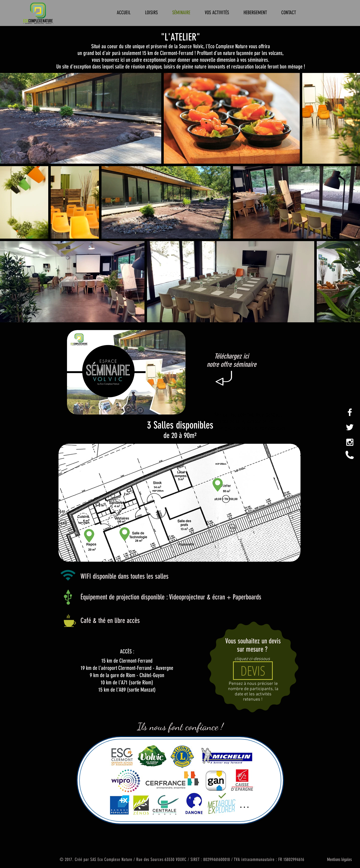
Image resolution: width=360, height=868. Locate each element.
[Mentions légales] (339, 860)
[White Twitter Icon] (350, 427)
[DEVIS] (253, 671)
